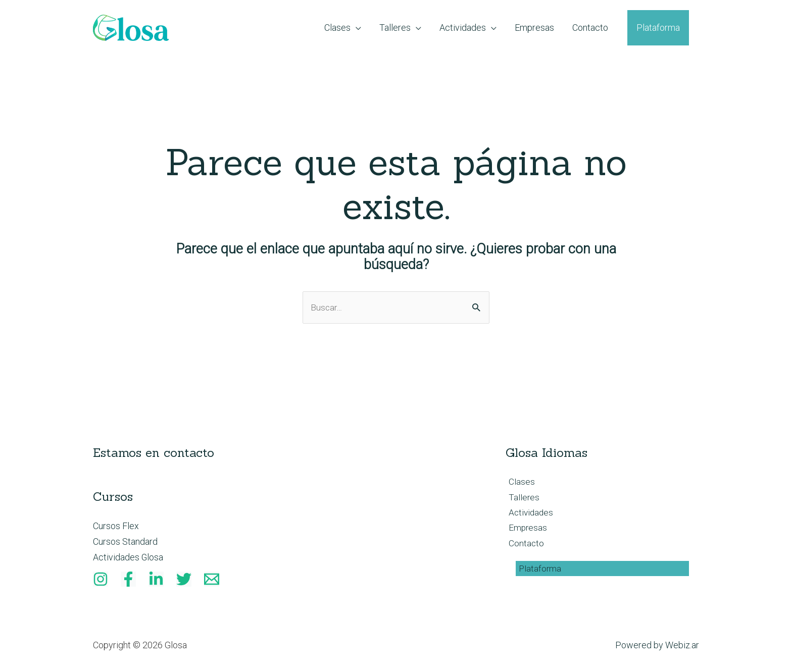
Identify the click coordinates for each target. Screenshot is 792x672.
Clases (519, 483)
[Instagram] (101, 580)
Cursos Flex (116, 526)
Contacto (524, 547)
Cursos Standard (125, 542)
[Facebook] (128, 580)
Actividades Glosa (128, 558)
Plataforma (537, 572)
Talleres (521, 499)
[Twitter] (184, 580)
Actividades (529, 515)
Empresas (525, 530)
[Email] (212, 580)
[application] (356, 28)
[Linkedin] (156, 580)
